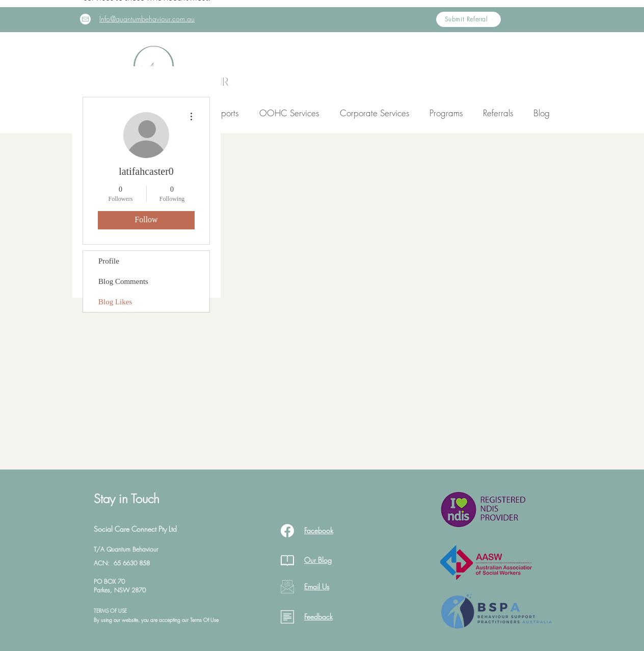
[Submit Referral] (468, 19)
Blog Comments (123, 281)
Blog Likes (115, 302)
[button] (289, 113)
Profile (109, 261)
